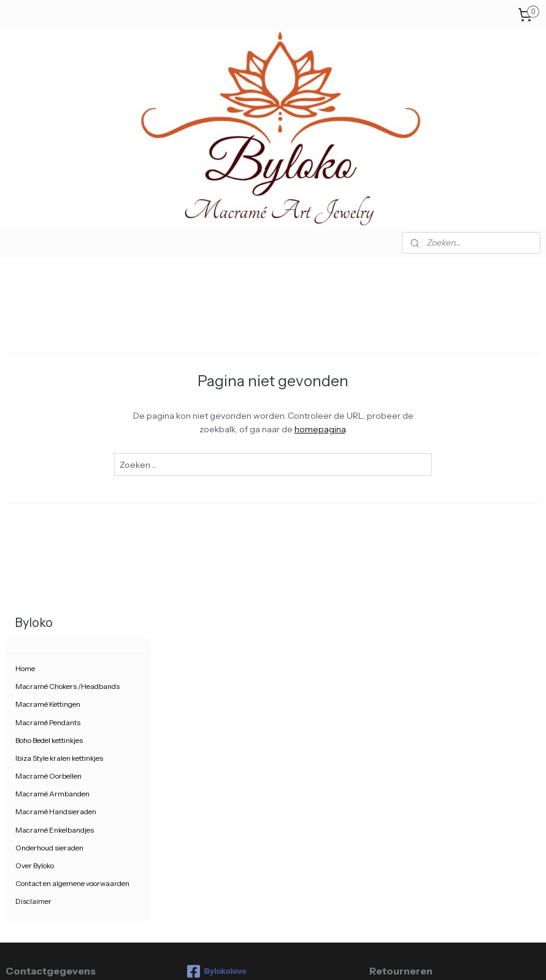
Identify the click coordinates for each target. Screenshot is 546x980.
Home (25, 328)
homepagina (398, 429)
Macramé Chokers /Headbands (67, 345)
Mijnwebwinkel (379, 957)
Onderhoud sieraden (49, 506)
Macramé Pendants (48, 381)
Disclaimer (33, 560)
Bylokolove (217, 631)
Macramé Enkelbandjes (55, 488)
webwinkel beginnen (285, 957)
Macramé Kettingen (48, 363)
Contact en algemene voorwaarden (72, 542)
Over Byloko (35, 525)
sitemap (225, 957)
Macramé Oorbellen (48, 435)
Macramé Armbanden (52, 453)
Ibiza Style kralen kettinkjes (59, 417)
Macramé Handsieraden (56, 471)
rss (246, 957)
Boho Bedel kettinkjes (49, 399)
